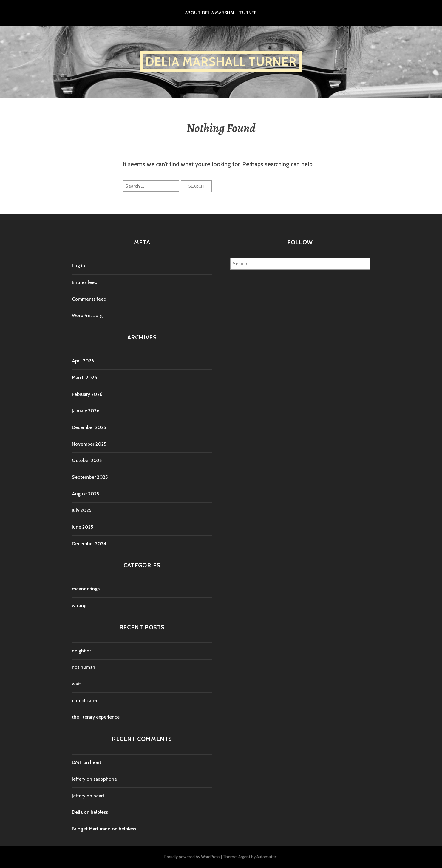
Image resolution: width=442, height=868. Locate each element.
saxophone (105, 779)
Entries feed (85, 282)
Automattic (267, 857)
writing (79, 605)
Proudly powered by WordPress (192, 857)
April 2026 (83, 361)
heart (96, 762)
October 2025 (87, 460)
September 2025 (90, 477)
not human (84, 667)
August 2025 (85, 494)
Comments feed (89, 299)
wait (76, 684)
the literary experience (96, 717)
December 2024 (89, 544)
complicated (85, 701)
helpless (99, 812)
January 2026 (86, 411)
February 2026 (87, 394)
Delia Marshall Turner (221, 62)
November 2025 (89, 444)
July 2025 (82, 510)
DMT (77, 762)
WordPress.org (87, 315)
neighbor (81, 651)
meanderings (86, 589)
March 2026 (84, 377)
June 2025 (82, 527)
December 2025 (89, 427)
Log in (78, 266)
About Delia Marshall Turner (221, 13)
